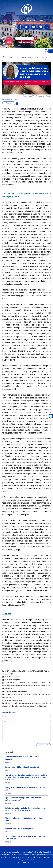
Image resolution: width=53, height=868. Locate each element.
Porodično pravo (26, 57)
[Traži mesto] (35, 38)
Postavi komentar (43, 745)
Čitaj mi (9, 103)
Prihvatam (26, 863)
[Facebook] (20, 27)
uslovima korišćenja (22, 857)
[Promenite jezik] (47, 27)
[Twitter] (34, 27)
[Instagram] (27, 27)
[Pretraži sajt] (46, 50)
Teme (16, 57)
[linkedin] (40, 27)
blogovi (9, 57)
